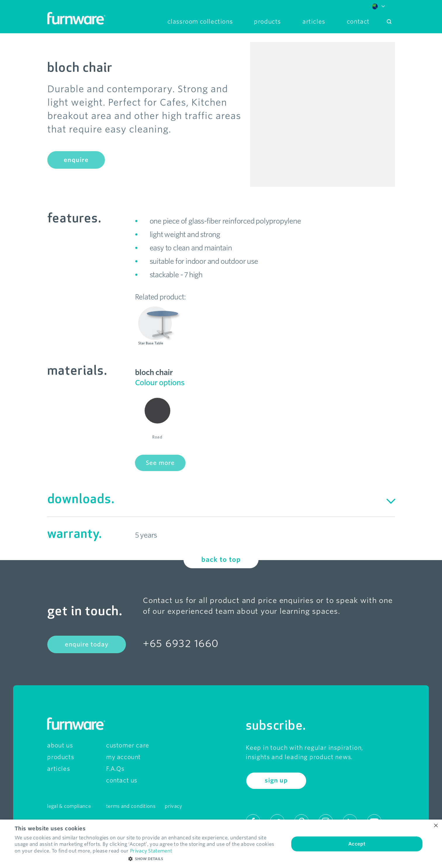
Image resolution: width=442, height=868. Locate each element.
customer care (128, 745)
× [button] (435, 826)
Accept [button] (357, 844)
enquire (76, 160)
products (60, 757)
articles (58, 769)
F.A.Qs (115, 769)
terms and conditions (131, 806)
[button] (148, 859)
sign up (276, 780)
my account (123, 757)
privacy (173, 806)
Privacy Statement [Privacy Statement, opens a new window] (151, 851)
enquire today (87, 644)
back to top (221, 560)
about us (60, 745)
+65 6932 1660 (181, 643)
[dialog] (221, 844)
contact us (122, 780)
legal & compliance (69, 806)
